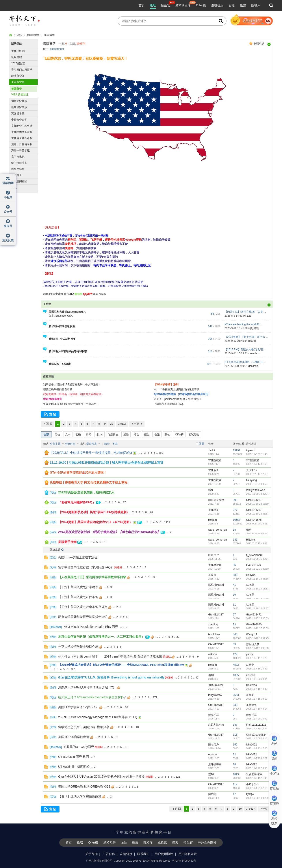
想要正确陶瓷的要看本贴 (58, 389)
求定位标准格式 (52, 399)
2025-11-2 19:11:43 (257, 778)
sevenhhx (254, 353)
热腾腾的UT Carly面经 (79, 747)
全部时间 (70, 444)
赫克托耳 (213, 715)
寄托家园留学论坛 (11, 35)
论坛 (153, 5)
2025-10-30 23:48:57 (257, 514)
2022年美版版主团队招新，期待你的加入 (86, 492)
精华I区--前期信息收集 (62, 326)
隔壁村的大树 (216, 585)
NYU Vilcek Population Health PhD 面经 (91, 627)
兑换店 (162, 842)
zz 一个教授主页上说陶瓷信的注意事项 (177, 389)
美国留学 (49, 35)
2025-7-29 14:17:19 (257, 474)
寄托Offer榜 (18, 51)
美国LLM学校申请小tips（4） (78, 707)
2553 (236, 695)
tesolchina (214, 634)
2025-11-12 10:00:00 (257, 648)
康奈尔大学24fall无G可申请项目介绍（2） (87, 687)
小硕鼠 (212, 575)
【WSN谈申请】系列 (166, 385)
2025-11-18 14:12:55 (257, 598)
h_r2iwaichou (254, 555)
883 (235, 575)
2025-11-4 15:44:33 (257, 689)
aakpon (212, 654)
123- (249, 316)
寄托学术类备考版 (22, 132)
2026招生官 (18, 63)
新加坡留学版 (19, 107)
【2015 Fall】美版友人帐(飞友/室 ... (245, 349)
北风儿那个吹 (216, 725)
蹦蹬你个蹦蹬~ (217, 500)
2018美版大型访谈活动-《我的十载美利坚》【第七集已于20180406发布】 (109, 532)
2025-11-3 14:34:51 (257, 729)
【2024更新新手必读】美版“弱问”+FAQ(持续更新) (93, 512)
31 (234, 605)
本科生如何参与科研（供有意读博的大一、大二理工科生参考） (101, 637)
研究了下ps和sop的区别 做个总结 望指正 (178, 399)
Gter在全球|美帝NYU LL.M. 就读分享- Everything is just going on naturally (111, 677)
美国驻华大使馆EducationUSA (67, 312)
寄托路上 (17, 175)
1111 (167, 522)
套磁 (78, 435)
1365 (236, 675)
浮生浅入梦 (253, 644)
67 (234, 615)
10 (112, 424)
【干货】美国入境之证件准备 (78, 597)
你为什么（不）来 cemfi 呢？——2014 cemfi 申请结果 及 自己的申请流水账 (110, 656)
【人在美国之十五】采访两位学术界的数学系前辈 (92, 577)
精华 (107, 444)
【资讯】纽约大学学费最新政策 (80, 796)
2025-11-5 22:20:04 (257, 679)
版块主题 (55, 550)
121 (178, 777)
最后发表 (92, 444)
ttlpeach (251, 450)
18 (234, 530)
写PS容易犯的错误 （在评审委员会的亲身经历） (182, 394)
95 (234, 565)
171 (155, 697)
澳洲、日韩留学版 (22, 144)
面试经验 (194, 435)
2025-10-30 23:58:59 (257, 504)
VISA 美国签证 (20, 95)
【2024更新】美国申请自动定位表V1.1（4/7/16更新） (95, 522)
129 (235, 654)
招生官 (166, 5)
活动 (136, 435)
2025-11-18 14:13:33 (257, 589)
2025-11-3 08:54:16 (257, 738)
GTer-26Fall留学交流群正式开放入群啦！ (78, 472)
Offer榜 (201, 5)
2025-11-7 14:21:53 (257, 464)
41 (234, 585)
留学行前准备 (19, 163)
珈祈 (249, 530)
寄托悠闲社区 (19, 181)
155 (235, 745)
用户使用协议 (164, 854)
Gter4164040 (254, 625)
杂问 (89, 435)
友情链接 (126, 854)
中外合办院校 (207, 842)
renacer (213, 755)
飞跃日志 (113, 435)
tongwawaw (215, 695)
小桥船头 (251, 705)
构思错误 (254, 328)
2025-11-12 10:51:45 (257, 638)
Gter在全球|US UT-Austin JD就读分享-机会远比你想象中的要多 (101, 777)
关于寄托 (91, 854)
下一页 (135, 424)
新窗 (202, 444)
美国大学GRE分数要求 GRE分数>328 (84, 786)
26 (151, 512)
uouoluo (251, 675)
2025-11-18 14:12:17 (257, 608)
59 (154, 577)
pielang (212, 520)
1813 (236, 774)
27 (124, 502)
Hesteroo (251, 685)
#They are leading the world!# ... (243, 324)
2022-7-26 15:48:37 (257, 543)
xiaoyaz (251, 575)
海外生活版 (18, 169)
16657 (237, 520)
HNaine (250, 540)
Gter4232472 (254, 615)
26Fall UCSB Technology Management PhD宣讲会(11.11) (98, 717)
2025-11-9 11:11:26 (257, 658)
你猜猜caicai (216, 685)
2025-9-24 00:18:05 (257, 524)
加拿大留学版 (19, 101)
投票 (243, 5)
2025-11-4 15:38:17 (257, 699)
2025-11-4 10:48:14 (257, 709)
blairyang (251, 480)
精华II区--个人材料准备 (62, 339)
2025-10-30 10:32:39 (257, 798)
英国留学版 (18, 113)
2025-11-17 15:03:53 (257, 618)
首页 (142, 5)
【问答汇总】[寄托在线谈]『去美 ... (245, 312)
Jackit (212, 450)
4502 (236, 665)
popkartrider (57, 49)
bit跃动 (252, 341)
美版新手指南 (67, 542)
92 (197, 678)
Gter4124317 (216, 615)
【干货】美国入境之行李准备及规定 (83, 607)
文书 (68, 435)
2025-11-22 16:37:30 (257, 569)
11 (126, 747)
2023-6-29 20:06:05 (257, 533)
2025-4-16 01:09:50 (257, 484)
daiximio (253, 366)
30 (178, 637)
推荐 (115, 444)
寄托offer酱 (215, 565)
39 (234, 595)
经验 (126, 435)
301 (73, 669)
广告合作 (109, 854)
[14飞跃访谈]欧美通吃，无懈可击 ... (245, 362)
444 (235, 634)
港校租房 (217, 5)
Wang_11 (252, 634)
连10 (211, 675)
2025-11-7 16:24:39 (257, 669)
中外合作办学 (19, 120)
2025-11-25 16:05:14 (257, 559)
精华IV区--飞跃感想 (60, 364)
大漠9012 (252, 470)
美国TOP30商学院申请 (74, 737)
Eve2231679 (253, 565)
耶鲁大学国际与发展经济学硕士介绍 (83, 617)
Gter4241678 (254, 520)
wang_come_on (218, 530)
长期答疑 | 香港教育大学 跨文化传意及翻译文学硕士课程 (89, 482)
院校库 (256, 5)
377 (235, 510)
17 (234, 794)
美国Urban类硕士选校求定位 (78, 557)
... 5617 (122, 424)
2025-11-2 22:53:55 (257, 768)
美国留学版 (33, 35)
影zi (211, 490)
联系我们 (143, 854)
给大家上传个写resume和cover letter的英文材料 (91, 697)
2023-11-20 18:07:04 (257, 494)
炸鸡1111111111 (256, 725)
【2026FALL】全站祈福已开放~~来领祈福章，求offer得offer (91, 453)
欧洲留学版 (18, 76)
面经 (232, 5)
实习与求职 (18, 157)
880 (161, 453)
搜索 (175, 842)
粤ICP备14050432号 (184, 861)
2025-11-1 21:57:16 (257, 788)
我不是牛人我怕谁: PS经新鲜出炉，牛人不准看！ (72, 385)
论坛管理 (17, 57)
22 (234, 755)
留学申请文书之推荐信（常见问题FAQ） (86, 567)
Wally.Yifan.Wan (256, 490)
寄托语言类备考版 (22, 138)
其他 (14, 188)
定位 (58, 435)
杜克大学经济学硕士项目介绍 (78, 647)
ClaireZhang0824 (256, 735)
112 (235, 784)
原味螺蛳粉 (215, 764)
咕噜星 (250, 585)
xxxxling (213, 625)
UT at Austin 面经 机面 (74, 757)
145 (235, 540)
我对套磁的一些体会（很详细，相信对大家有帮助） (74, 394)
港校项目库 (183, 5)
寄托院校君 (215, 460)
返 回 (49, 424)
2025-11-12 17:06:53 (257, 628)
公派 (157, 435)
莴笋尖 (250, 665)
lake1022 (251, 745)
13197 (237, 450)
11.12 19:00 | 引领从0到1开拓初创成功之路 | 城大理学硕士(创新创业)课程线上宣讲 (107, 463)
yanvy (250, 654)
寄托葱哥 (213, 470)
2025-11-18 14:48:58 (257, 579)
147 (235, 725)
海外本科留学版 (20, 151)
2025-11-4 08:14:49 (257, 719)
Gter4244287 (254, 500)
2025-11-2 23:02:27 (257, 758)
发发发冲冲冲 (254, 774)
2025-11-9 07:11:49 (257, 454)
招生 (147, 435)
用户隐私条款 (187, 854)
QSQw (250, 794)
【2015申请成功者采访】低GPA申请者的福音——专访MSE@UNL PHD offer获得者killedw (121, 665)
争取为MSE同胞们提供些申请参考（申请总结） (71, 404)
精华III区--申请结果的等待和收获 (68, 351)
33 (234, 625)
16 (126, 707)
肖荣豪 (250, 695)
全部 (46, 435)
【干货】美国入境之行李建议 (78, 587)
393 (235, 500)
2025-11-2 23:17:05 (257, 748)
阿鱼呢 (212, 794)
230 (235, 705)
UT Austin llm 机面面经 (74, 767)
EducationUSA (64, 316)
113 (235, 735)
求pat (99, 435)
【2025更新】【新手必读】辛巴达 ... (246, 337)
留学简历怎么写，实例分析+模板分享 (84, 727)
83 (234, 644)
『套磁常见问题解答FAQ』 (170, 404)
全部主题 (56, 444)
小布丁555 (252, 784)
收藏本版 (259, 43)
